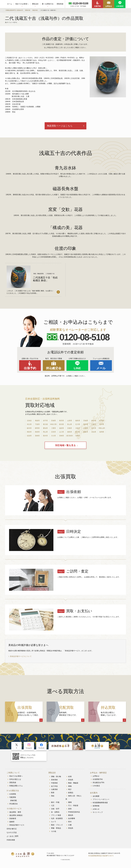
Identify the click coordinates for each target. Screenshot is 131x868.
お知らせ (96, 811)
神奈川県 (53, 425)
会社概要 (96, 798)
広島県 (53, 433)
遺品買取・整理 (15, 814)
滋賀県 (61, 429)
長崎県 (37, 436)
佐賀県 (29, 436)
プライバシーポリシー (101, 801)
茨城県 (86, 421)
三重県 (53, 429)
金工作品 (54, 788)
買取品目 (35, 4)
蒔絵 (53, 798)
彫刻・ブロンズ (57, 827)
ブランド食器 (56, 817)
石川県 (78, 425)
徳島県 (70, 433)
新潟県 (61, 425)
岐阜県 (29, 429)
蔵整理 (12, 823)
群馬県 (102, 421)
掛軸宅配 (14, 802)
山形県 (70, 421)
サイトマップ (98, 814)
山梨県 (94, 425)
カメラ (54, 823)
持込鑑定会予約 (99, 784)
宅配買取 (13, 799)
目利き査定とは (15, 781)
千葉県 (37, 425)
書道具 (71, 817)
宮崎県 (61, 436)
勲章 (53, 794)
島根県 (37, 433)
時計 (70, 791)
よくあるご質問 (12, 838)
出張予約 (98, 6)
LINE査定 (120, 6)
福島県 (78, 421)
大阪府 (78, 429)
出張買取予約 (98, 781)
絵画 (70, 778)
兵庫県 (86, 429)
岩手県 (45, 421)
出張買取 (13, 796)
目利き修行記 (12, 830)
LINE (77, 369)
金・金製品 (55, 814)
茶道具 (71, 781)
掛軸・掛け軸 (56, 778)
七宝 (53, 807)
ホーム (10, 4)
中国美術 (54, 785)
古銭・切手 (55, 810)
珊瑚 (70, 804)
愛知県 (45, 429)
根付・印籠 (55, 804)
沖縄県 (78, 436)
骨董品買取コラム (16, 788)
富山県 (70, 425)
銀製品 (71, 794)
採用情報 (96, 808)
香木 (70, 823)
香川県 (78, 433)
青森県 (37, 421)
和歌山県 (102, 429)
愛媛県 (86, 433)
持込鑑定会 (54, 369)
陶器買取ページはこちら (61, 126)
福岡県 (102, 433)
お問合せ (109, 6)
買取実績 (60, 4)
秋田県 (61, 421)
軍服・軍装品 (56, 830)
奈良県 (94, 429)
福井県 (86, 425)
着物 (70, 788)
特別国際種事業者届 (100, 804)
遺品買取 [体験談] (16, 817)
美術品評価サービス (17, 827)
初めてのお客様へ (22, 4)
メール (101, 369)
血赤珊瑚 (72, 820)
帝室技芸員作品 (74, 814)
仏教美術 (54, 791)
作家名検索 (11, 842)
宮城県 (53, 421)
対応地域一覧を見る (66, 447)
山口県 (61, 433)
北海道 (29, 421)
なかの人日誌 (12, 834)
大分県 (53, 436)
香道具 (71, 830)
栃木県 (94, 421)
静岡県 (37, 429)
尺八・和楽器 (73, 807)
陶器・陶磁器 (73, 785)
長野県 (102, 425)
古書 (70, 827)
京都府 (70, 429)
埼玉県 (29, 425)
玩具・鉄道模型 (57, 820)
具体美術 (54, 781)
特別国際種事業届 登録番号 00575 (101, 857)
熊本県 (45, 436)
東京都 (45, 425)
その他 (54, 833)
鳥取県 (29, 433)
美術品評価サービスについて (21, 658)
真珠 (70, 810)
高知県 (94, 433)
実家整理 (13, 820)
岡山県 (45, 433)
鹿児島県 (70, 436)
